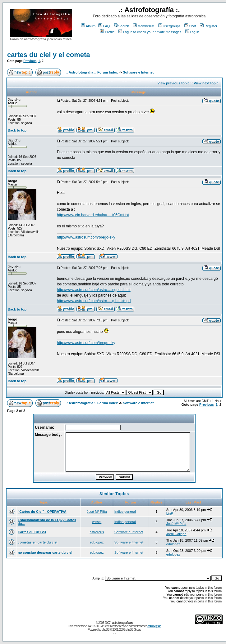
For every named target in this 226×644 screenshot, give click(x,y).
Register (209, 26)
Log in (192, 32)
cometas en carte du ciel (38, 542)
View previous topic (173, 83)
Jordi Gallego (176, 534)
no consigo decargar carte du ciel (45, 552)
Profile (107, 32)
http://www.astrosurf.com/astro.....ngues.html (94, 290)
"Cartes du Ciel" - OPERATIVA (42, 512)
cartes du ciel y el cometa (49, 55)
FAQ (104, 26)
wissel (97, 522)
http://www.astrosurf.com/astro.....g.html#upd (94, 301)
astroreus (97, 532)
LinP (170, 513)
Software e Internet (138, 72)
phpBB (106, 630)
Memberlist (144, 26)
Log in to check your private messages (150, 32)
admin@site (154, 626)
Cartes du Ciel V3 (32, 532)
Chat (190, 26)
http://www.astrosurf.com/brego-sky (86, 237)
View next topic (206, 83)
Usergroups (169, 26)
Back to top (17, 130)
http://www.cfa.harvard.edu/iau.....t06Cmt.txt (93, 215)
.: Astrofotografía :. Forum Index (92, 72)
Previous (30, 61)
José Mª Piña (97, 512)
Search (122, 26)
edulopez (97, 542)
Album (88, 26)
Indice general (125, 512)
